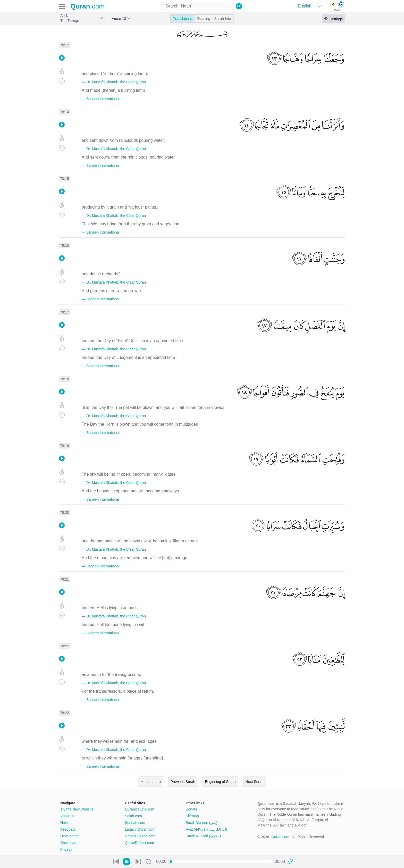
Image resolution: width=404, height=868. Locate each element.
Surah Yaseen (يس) (201, 823)
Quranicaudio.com (140, 809)
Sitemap (192, 816)
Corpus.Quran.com (140, 836)
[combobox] (202, 6)
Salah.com (133, 816)
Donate (191, 809)
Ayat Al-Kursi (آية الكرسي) (206, 829)
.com (87, 6)
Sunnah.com (135, 823)
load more (153, 782)
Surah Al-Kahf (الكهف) (203, 836)
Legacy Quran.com (140, 829)
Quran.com (280, 837)
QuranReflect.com (140, 843)
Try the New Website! (77, 809)
